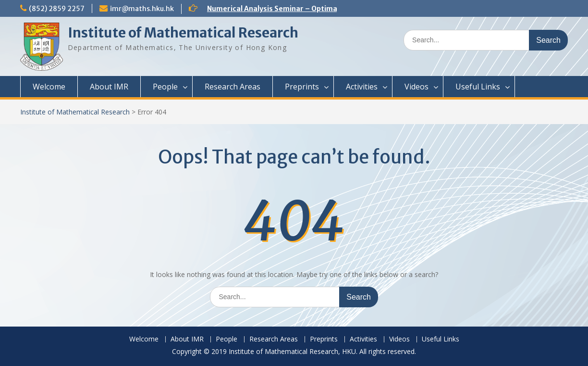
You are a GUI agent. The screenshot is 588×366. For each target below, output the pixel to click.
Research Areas (233, 87)
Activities (362, 87)
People (165, 87)
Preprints (302, 87)
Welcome (49, 87)
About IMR (109, 87)
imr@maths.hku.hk (142, 9)
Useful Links (478, 87)
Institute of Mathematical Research (183, 33)
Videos (416, 87)
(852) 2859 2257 (57, 9)
